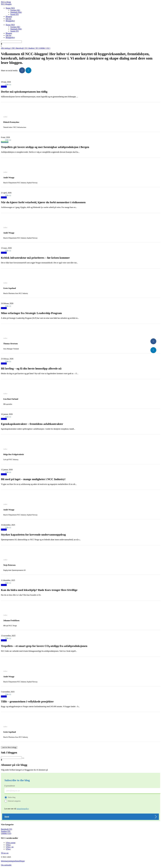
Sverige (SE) (15, 10)
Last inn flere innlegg (9, 747)
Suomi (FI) (15, 14)
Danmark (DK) (16, 12)
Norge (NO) (10, 8)
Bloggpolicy (10, 21)
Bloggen (9, 17)
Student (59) (6, 831)
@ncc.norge (11, 843)
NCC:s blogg (6, 2)
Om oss (8, 19)
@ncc (9, 845)
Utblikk (4, 87)
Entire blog (12, 797)
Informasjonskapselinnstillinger (13, 861)
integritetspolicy (23, 809)
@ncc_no (10, 847)
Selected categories (14, 801)
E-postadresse (10, 786)
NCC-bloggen (6, 4)
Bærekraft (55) (7, 829)
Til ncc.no (5, 853)
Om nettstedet (6, 865)
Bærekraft (5, 142)
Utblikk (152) (6, 833)
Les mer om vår (17, 809)
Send (7, 817)
